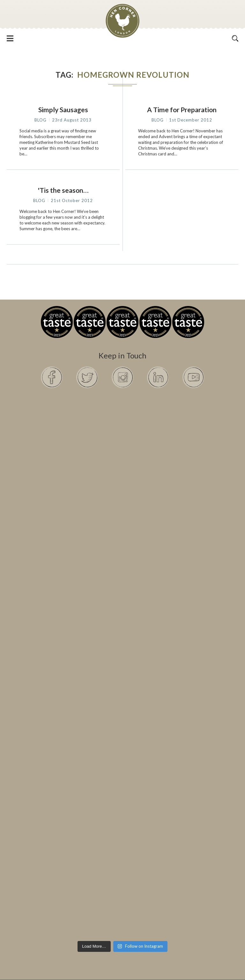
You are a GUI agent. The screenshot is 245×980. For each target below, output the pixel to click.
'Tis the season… (63, 190)
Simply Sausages (63, 110)
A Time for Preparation (182, 110)
